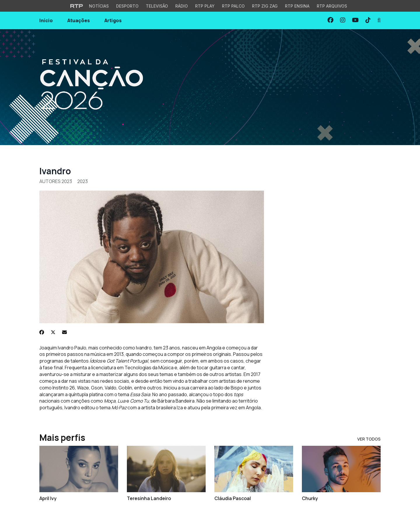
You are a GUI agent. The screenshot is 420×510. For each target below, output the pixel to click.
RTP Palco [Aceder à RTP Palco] (233, 6)
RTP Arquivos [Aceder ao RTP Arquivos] (332, 6)
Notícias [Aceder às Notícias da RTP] (99, 6)
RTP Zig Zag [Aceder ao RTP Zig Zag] (265, 6)
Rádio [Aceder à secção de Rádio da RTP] (182, 6)
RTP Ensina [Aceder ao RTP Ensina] (297, 6)
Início (46, 20)
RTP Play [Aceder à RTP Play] (205, 6)
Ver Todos (369, 439)
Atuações (79, 20)
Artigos (113, 20)
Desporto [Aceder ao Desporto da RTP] (127, 6)
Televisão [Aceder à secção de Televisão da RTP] (157, 6)
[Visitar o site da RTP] (77, 6)
